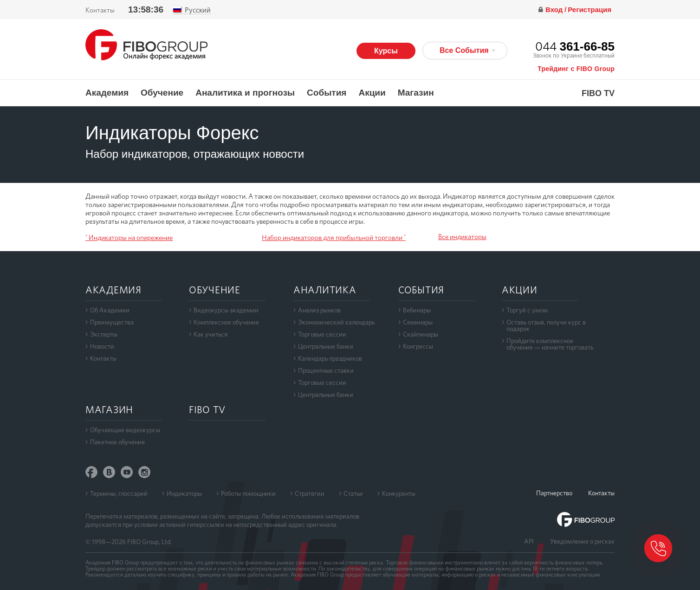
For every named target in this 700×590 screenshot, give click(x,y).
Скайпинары (421, 334)
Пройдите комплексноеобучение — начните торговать (550, 344)
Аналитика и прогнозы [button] (245, 93)
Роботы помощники (248, 493)
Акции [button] (372, 93)
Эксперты (104, 334)
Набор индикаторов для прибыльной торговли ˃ (334, 238)
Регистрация (590, 10)
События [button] (327, 93)
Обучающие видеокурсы (125, 430)
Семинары (418, 322)
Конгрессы (418, 346)
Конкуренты (399, 493)
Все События (467, 50)
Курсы (386, 51)
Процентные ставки (326, 370)
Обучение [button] (162, 93)
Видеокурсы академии (226, 310)
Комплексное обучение (226, 322)
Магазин (416, 93)
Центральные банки (326, 346)
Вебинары (417, 310)
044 (575, 46)
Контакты (100, 10)
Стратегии (310, 493)
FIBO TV (598, 94)
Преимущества (112, 322)
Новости (102, 346)
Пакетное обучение (117, 442)
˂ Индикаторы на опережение (129, 238)
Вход (555, 10)
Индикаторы (184, 493)
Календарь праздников (330, 358)
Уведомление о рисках (582, 541)
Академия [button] (107, 93)
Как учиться (211, 334)
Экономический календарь (336, 322)
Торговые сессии (322, 334)
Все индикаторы (462, 237)
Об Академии (110, 310)
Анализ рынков (319, 310)
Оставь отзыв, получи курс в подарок (546, 325)
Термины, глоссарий (119, 493)
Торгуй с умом (527, 310)
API (529, 541)
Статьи (353, 493)
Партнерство (554, 493)
